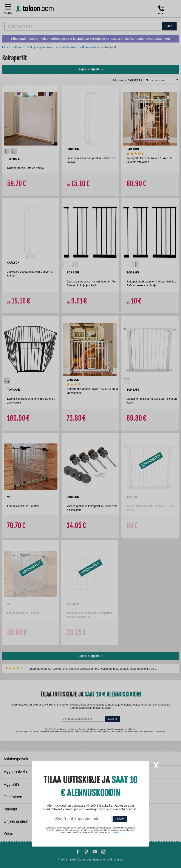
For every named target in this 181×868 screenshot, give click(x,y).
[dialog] (90, 434)
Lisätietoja (116, 832)
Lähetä (120, 819)
